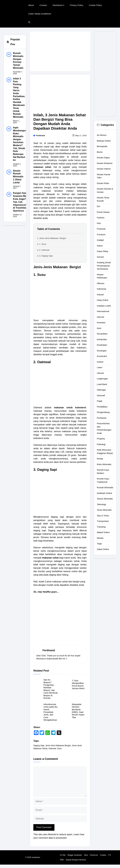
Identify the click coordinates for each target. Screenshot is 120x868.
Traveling (101, 527)
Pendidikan (102, 407)
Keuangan (102, 351)
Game (100, 246)
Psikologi (101, 444)
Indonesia (102, 289)
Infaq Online (103, 300)
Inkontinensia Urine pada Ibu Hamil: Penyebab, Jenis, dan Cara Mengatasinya (50, 712)
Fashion (101, 218)
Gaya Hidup (103, 251)
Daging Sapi (39, 745)
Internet (101, 317)
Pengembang (103, 412)
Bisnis (100, 152)
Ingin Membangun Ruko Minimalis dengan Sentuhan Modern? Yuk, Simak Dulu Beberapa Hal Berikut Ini (20, 144)
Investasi (101, 322)
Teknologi (101, 504)
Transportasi (103, 521)
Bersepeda (102, 146)
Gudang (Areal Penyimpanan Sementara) (104, 266)
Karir (99, 328)
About (31, 5)
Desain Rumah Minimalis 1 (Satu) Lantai (18, 177)
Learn (100, 367)
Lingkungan (102, 379)
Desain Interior (104, 169)
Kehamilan (102, 339)
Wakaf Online (103, 532)
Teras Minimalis (104, 510)
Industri (100, 295)
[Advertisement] (60, 51)
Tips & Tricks (103, 516)
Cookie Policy (95, 5)
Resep (100, 459)
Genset (100, 257)
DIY (99, 206)
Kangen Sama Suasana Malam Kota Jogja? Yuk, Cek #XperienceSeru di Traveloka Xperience (22, 202)
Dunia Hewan (103, 212)
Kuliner (100, 362)
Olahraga (101, 390)
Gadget (100, 240)
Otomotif (101, 395)
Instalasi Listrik (104, 306)
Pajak (100, 401)
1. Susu (43, 244)
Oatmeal (52, 748)
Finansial (101, 229)
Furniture (101, 234)
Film (99, 223)
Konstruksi (102, 356)
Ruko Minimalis (104, 464)
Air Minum (102, 135)
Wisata (100, 538)
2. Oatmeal (44, 250)
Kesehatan (102, 345)
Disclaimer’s (58, 5)
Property (101, 439)
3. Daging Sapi (46, 256)
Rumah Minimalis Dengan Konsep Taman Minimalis (18, 61)
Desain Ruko (103, 183)
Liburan (100, 373)
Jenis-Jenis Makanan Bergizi (53, 238)
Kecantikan (102, 334)
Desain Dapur (103, 158)
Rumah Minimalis (105, 487)
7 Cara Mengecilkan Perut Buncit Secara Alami (78, 684)
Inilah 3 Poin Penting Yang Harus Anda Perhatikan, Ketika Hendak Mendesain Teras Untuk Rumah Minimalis (19, 98)
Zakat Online (103, 549)
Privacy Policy (76, 5)
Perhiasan (102, 418)
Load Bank (102, 384)
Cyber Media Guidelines (40, 14)
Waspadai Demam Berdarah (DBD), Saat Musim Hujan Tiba (78, 711)
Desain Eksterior (105, 163)
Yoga (99, 544)
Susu (59, 748)
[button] (29, 22)
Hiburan (101, 283)
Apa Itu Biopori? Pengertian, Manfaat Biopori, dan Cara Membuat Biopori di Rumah (51, 689)
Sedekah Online (105, 493)
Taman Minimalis (105, 499)
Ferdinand (41, 136)
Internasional (103, 311)
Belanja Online (104, 141)
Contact (43, 5)
